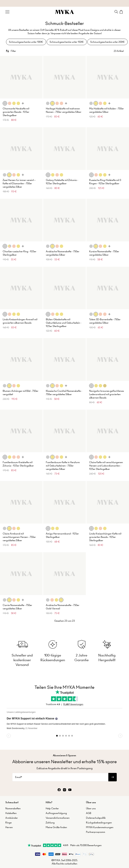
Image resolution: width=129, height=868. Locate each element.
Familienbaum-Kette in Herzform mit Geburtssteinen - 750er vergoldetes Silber (63, 462)
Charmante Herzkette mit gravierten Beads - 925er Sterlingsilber (16, 109)
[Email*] (60, 771)
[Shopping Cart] (122, 12)
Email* (19, 771)
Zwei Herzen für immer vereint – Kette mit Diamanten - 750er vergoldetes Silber (19, 180)
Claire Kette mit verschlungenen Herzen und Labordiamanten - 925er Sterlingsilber (106, 462)
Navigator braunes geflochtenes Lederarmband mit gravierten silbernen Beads (106, 391)
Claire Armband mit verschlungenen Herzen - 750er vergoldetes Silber (19, 534)
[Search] (116, 12)
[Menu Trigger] (7, 12)
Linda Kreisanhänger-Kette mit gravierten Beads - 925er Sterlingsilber (105, 534)
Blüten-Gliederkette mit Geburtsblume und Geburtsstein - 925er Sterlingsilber (64, 320)
